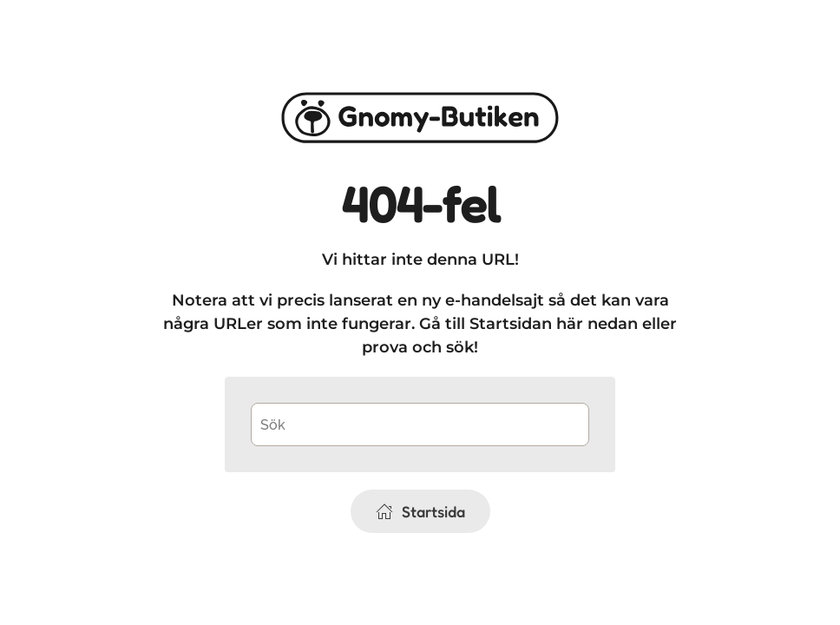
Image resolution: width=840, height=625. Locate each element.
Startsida (420, 511)
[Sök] (420, 424)
